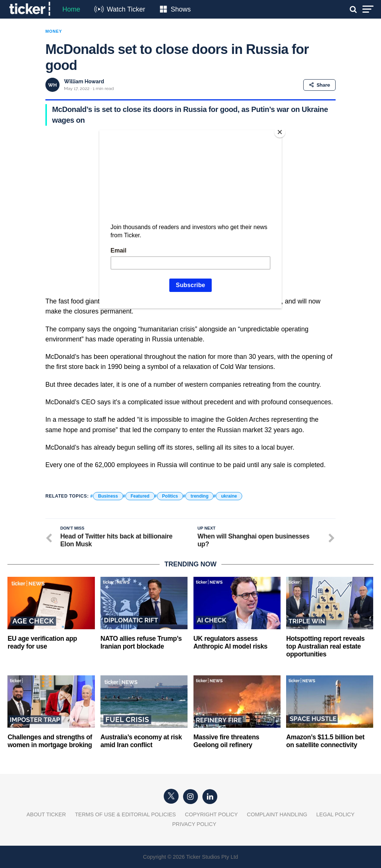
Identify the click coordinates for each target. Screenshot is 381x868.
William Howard (84, 81)
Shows (181, 9)
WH (52, 85)
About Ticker (46, 814)
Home (71, 9)
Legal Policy (335, 814)
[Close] (280, 132)
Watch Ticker (126, 9)
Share (319, 85)
